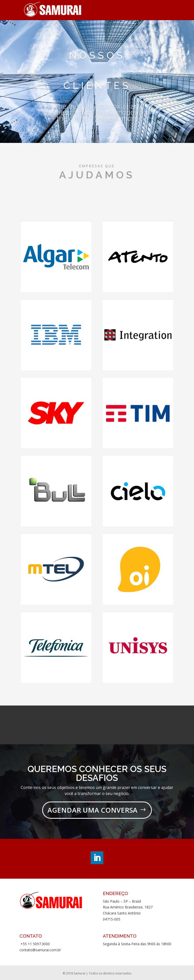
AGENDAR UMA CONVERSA (92, 810)
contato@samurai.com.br (40, 950)
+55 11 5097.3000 (35, 944)
